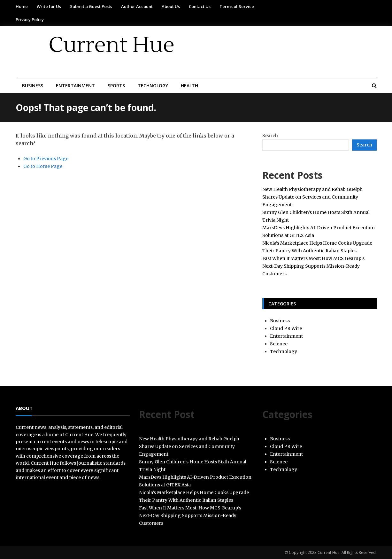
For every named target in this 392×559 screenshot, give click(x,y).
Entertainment (75, 86)
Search (270, 136)
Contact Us (200, 6)
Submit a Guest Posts (91, 6)
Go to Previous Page (46, 159)
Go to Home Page (43, 166)
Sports (116, 86)
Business (33, 86)
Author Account (137, 6)
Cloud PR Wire (286, 328)
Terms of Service (237, 6)
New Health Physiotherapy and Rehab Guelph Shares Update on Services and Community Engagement (312, 197)
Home (22, 6)
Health (189, 86)
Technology (153, 86)
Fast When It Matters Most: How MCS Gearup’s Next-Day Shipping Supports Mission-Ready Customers (313, 266)
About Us (171, 6)
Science (279, 344)
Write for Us (49, 6)
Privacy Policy (30, 20)
